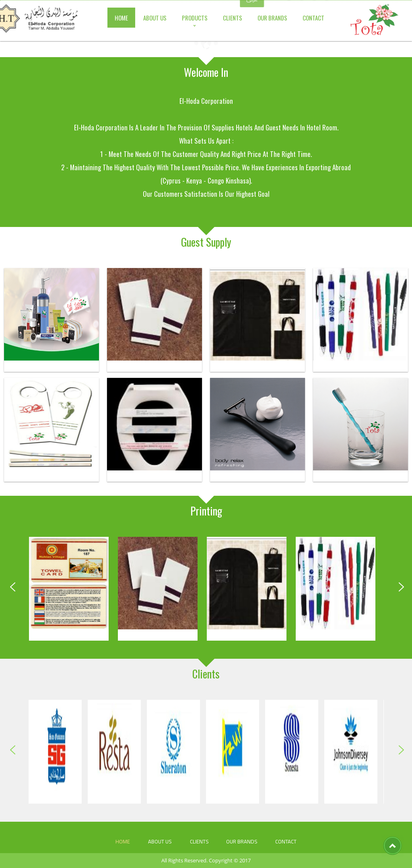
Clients (199, 841)
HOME (123, 841)
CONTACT (286, 841)
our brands (242, 841)
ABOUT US (160, 841)
